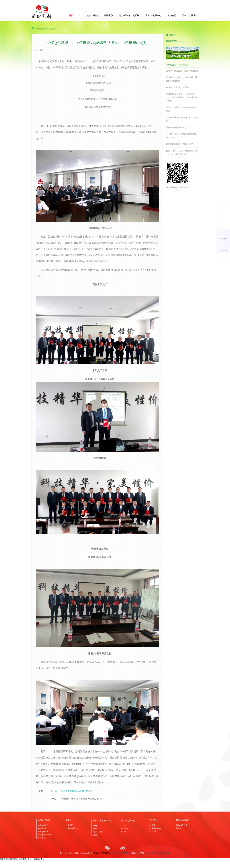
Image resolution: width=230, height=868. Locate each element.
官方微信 (223, 239)
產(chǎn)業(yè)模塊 (129, 16)
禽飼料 (124, 832)
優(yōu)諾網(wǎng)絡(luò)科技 (158, 853)
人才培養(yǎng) (155, 828)
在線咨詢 (223, 251)
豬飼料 (124, 826)
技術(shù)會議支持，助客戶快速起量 (182, 71)
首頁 (71, 16)
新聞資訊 (41, 29)
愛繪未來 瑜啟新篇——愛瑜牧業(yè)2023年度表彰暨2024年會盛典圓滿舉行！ (182, 97)
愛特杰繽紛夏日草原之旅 (177, 127)
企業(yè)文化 (43, 831)
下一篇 (53, 799)
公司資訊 (69, 825)
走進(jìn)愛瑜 (91, 16)
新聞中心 (108, 16)
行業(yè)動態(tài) (72, 828)
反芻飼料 (124, 829)
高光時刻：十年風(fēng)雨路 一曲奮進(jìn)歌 (81, 799)
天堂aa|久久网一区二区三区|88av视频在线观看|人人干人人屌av (25, 862)
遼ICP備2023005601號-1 (122, 853)
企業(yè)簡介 (43, 825)
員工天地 (152, 831)
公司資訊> (52, 29)
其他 (95, 835)
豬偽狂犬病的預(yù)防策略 (178, 87)
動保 (95, 829)
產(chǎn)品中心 (153, 16)
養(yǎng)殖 (98, 832)
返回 (41, 791)
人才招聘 (152, 825)
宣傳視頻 (42, 838)
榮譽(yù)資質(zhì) (45, 835)
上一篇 (54, 791)
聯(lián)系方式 (182, 825)
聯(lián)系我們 (190, 16)
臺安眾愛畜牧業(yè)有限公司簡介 (77, 791)
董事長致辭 (43, 828)
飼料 (95, 826)
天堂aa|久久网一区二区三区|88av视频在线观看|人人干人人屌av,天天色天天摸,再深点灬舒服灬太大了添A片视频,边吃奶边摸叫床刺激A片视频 (114, 2)
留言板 (179, 828)
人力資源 (172, 16)
